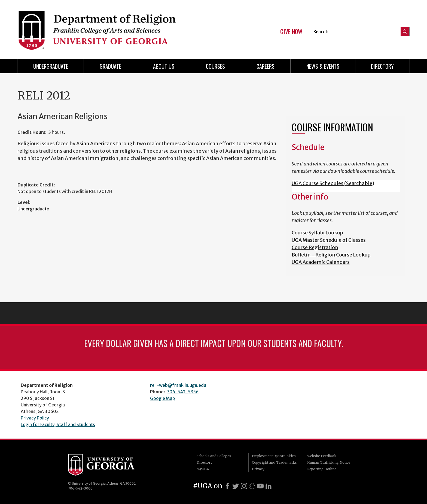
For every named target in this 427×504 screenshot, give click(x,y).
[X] (236, 486)
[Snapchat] (252, 486)
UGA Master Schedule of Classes (329, 240)
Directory (382, 66)
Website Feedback (322, 456)
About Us (164, 66)
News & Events (323, 66)
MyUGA (203, 469)
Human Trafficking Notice (329, 462)
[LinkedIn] (269, 486)
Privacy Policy (35, 418)
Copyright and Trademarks (274, 462)
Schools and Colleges (214, 456)
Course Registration (315, 247)
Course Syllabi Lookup (317, 233)
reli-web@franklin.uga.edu (178, 385)
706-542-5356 (183, 392)
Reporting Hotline (322, 469)
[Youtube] (260, 486)
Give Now (291, 32)
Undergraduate (51, 66)
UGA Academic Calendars (321, 262)
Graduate (110, 66)
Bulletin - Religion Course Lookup (331, 255)
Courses (215, 66)
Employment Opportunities (274, 456)
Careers (266, 66)
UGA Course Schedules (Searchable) (333, 183)
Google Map (163, 398)
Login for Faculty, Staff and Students (58, 424)
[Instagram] (244, 486)
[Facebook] (227, 486)
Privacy (258, 469)
